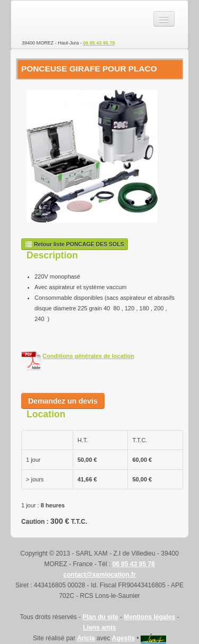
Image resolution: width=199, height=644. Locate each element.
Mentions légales (150, 617)
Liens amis (99, 628)
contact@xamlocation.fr (99, 575)
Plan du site (100, 617)
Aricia (86, 638)
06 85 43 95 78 (99, 43)
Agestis (123, 638)
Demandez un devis (63, 401)
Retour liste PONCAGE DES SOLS (75, 244)
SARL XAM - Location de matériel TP (59, 19)
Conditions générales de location (88, 356)
